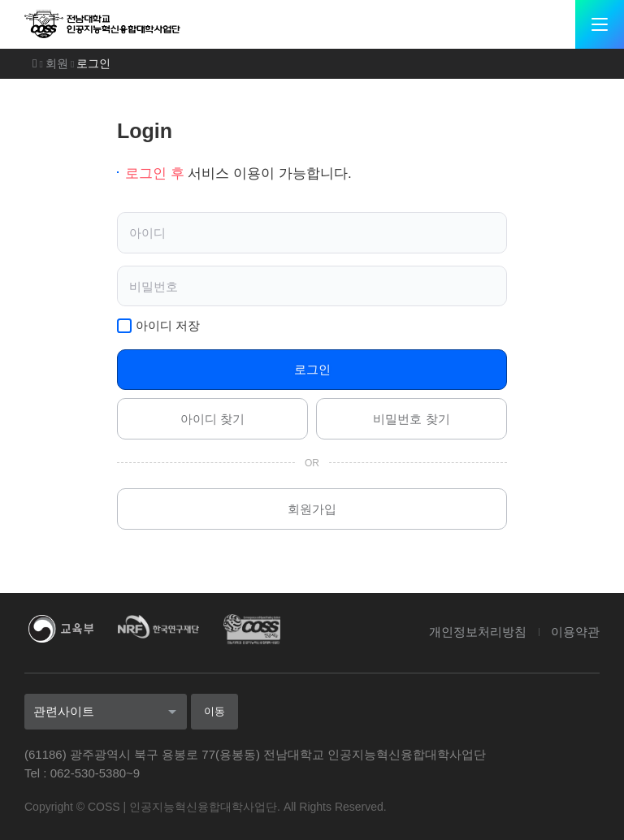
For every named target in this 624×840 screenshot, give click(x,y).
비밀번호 (154, 286)
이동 (214, 711)
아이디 (148, 232)
